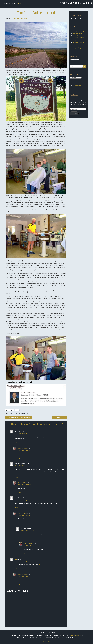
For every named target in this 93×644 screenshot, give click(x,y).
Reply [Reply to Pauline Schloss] (17, 477)
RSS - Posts (75, 84)
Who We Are (76, 35)
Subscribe (74, 113)
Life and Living (17, 414)
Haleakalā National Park (78, 32)
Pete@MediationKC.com (76, 635)
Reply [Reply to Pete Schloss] (19, 458)
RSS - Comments (77, 86)
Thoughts (20, 3)
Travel (27, 414)
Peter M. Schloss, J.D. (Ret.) (75, 3)
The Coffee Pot (60, 418)
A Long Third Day (77, 48)
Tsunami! (75, 46)
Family (11, 414)
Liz (16, 559)
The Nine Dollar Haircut (36, 13)
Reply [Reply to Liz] (17, 569)
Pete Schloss (24, 19)
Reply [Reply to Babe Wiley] (17, 443)
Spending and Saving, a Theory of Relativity (19, 418)
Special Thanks (47, 642)
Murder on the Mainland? (79, 42)
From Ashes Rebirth (77, 34)
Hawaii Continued (77, 30)
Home (3, 3)
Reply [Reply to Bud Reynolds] (17, 507)
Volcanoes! (75, 44)
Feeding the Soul (11, 3)
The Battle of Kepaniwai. (78, 37)
